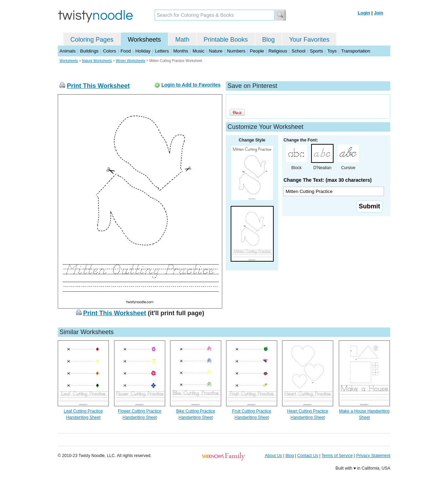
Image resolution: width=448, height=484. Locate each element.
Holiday (143, 51)
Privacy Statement (373, 456)
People (257, 51)
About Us (274, 456)
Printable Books (226, 40)
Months (181, 51)
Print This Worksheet (98, 86)
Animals (68, 51)
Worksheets (144, 40)
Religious (278, 51)
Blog (268, 40)
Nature (216, 51)
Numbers (236, 51)
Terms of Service (337, 456)
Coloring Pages (92, 40)
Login (364, 13)
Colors (110, 51)
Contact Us (308, 456)
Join (379, 13)
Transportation (355, 51)
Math (182, 40)
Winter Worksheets (131, 61)
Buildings (89, 51)
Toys (332, 51)
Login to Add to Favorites (191, 85)
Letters (162, 51)
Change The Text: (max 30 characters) (328, 180)
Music (198, 51)
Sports (316, 51)
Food (126, 51)
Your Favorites (309, 40)
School (299, 51)
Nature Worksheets (97, 61)
